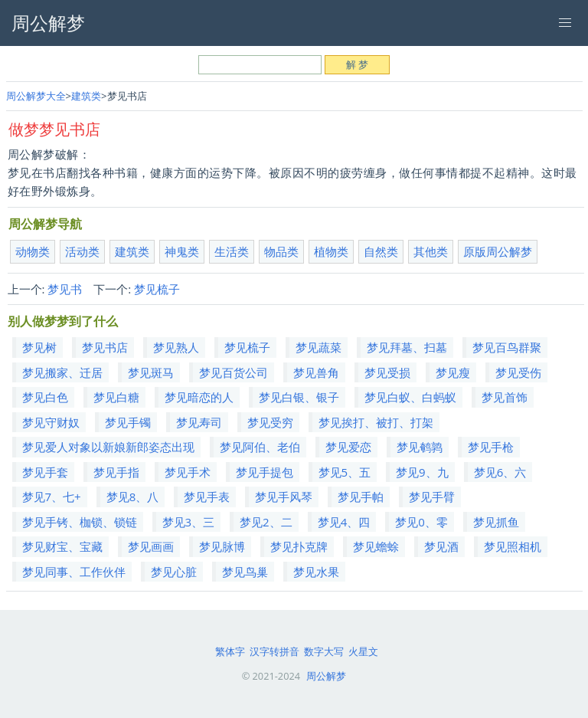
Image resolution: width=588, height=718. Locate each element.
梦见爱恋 (348, 447)
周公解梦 (326, 676)
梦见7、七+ (52, 497)
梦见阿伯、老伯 (260, 447)
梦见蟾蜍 (376, 546)
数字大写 (324, 651)
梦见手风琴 (284, 497)
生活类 (232, 251)
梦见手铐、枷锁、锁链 (80, 522)
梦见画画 (151, 546)
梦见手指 (116, 472)
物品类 (281, 251)
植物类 (331, 251)
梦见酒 (441, 546)
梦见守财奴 (51, 422)
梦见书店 (105, 347)
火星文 (363, 651)
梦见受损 (387, 372)
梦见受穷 (270, 422)
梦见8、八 (133, 497)
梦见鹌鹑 (420, 447)
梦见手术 (188, 472)
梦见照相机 (513, 546)
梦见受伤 (518, 372)
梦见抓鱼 (496, 522)
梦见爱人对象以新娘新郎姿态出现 (108, 447)
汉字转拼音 (274, 651)
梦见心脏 (174, 572)
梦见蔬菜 (318, 347)
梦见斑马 (151, 372)
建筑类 (86, 96)
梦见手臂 (432, 497)
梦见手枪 (491, 447)
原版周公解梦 (498, 251)
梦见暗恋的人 (199, 397)
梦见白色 (45, 397)
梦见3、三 (189, 522)
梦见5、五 (345, 472)
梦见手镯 (128, 422)
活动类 (82, 251)
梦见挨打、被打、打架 (376, 422)
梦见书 (65, 289)
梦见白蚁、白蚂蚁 (410, 397)
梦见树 (39, 347)
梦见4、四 (344, 522)
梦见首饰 (505, 397)
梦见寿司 (199, 422)
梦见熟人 (176, 347)
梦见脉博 (222, 546)
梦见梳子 (157, 289)
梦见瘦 (453, 372)
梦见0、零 (421, 522)
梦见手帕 (361, 497)
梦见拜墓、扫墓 (407, 347)
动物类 (33, 251)
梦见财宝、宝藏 (62, 546)
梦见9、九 (422, 472)
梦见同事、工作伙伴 (74, 572)
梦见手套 (45, 472)
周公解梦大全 (36, 96)
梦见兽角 (316, 372)
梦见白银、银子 (299, 397)
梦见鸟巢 (245, 572)
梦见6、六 (500, 472)
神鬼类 (182, 251)
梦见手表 (207, 497)
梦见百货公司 (234, 372)
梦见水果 (316, 572)
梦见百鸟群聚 (507, 347)
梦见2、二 (266, 522)
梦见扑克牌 (299, 546)
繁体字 (230, 651)
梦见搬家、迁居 (62, 372)
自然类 (381, 251)
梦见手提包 (265, 472)
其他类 (431, 251)
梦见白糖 (116, 397)
